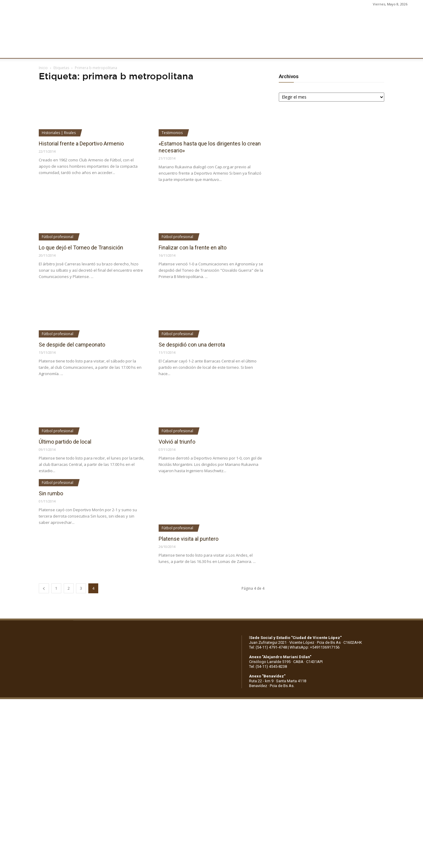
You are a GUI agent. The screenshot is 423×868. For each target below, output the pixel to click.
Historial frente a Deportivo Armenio (81, 144)
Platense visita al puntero (189, 539)
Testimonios (172, 133)
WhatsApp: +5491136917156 (315, 647)
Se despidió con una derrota (192, 345)
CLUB (46, 50)
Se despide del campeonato (72, 345)
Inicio (43, 68)
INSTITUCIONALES (79, 50)
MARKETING (176, 50)
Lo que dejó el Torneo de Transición (81, 248)
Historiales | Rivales (59, 133)
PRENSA (206, 50)
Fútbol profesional (58, 237)
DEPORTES (143, 50)
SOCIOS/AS (236, 50)
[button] (413, 50)
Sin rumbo (51, 493)
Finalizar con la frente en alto (193, 248)
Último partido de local (65, 442)
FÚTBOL (115, 50)
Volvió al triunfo (177, 442)
